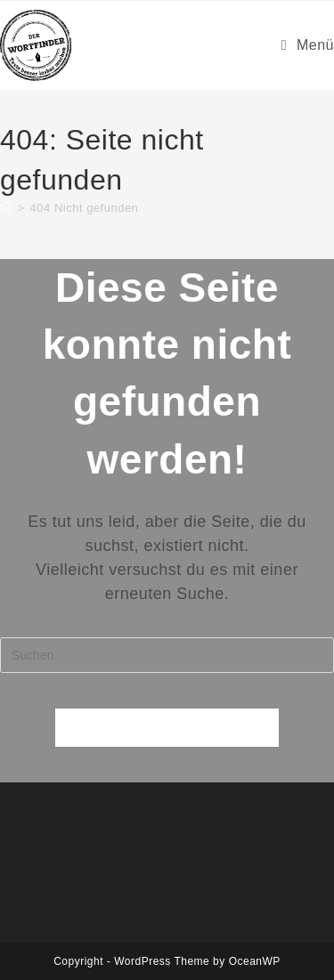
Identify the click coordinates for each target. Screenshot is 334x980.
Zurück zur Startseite (167, 728)
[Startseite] (6, 208)
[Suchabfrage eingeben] (167, 655)
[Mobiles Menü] (308, 45)
